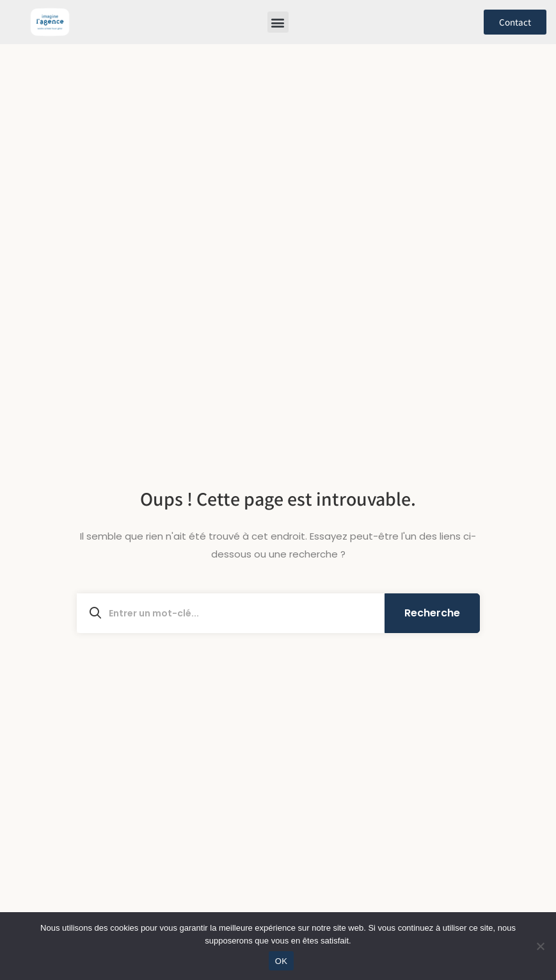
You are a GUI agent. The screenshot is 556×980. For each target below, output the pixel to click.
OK (281, 961)
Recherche (432, 613)
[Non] (540, 946)
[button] (278, 22)
